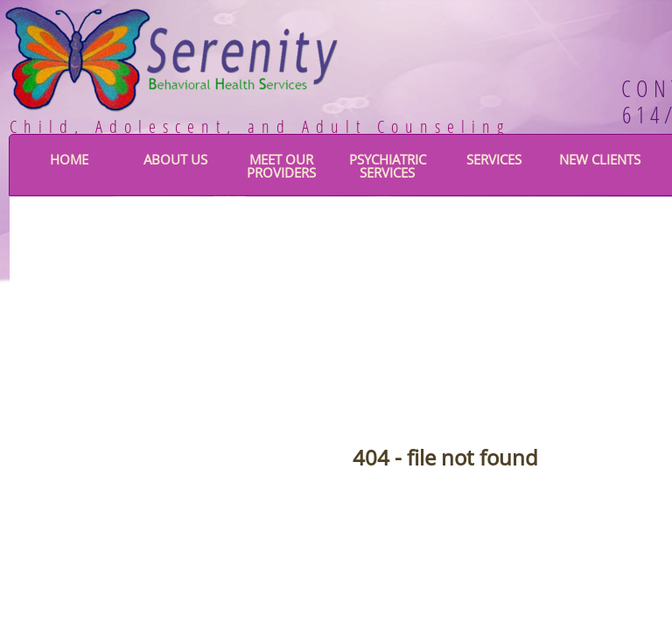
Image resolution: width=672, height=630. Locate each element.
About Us (175, 159)
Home (69, 159)
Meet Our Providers (281, 166)
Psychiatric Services (388, 166)
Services (494, 159)
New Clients (600, 159)
